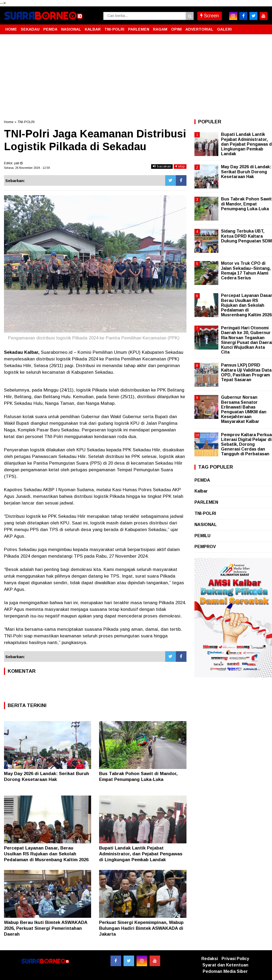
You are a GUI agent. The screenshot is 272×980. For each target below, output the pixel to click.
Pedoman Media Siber (225, 971)
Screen (210, 16)
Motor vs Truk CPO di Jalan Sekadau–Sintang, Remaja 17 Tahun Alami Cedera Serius (246, 271)
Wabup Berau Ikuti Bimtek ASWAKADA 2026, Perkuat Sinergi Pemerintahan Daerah (46, 928)
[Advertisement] (136, 77)
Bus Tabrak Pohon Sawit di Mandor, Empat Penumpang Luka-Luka (246, 204)
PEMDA (50, 29)
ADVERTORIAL (199, 29)
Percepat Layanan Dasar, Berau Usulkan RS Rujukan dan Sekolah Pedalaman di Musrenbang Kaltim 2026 (46, 854)
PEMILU (202, 536)
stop (180, 166)
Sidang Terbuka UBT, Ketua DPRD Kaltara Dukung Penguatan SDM (246, 236)
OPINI (176, 29)
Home (9, 122)
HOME (11, 29)
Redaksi (210, 959)
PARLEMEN (139, 29)
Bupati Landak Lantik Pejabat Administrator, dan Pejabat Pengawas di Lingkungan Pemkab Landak (141, 854)
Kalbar (201, 491)
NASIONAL (71, 29)
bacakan (162, 166)
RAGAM (160, 29)
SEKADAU (30, 29)
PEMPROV (205, 547)
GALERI (224, 29)
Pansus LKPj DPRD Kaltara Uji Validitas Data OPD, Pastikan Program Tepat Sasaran (246, 372)
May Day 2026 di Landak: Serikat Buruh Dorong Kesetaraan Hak (246, 172)
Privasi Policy (235, 959)
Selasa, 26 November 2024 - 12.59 (27, 168)
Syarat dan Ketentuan (225, 965)
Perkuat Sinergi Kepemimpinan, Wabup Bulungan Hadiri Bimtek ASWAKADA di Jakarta (141, 928)
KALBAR (93, 29)
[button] (263, 27)
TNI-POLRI (114, 29)
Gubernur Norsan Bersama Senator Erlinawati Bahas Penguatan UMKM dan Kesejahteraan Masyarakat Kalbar (244, 409)
